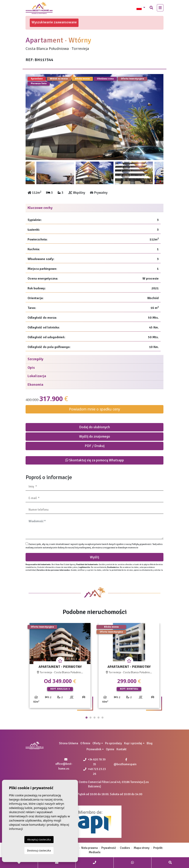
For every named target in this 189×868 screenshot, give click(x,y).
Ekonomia (35, 385)
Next (158, 117)
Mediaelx (95, 852)
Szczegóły (35, 359)
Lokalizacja (37, 376)
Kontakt (121, 749)
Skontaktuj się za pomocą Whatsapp (95, 460)
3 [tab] (94, 718)
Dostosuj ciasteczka (39, 850)
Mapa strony (142, 848)
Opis (31, 368)
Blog (150, 743)
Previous (31, 117)
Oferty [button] (96, 743)
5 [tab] (102, 718)
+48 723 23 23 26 (94, 771)
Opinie (110, 749)
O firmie (85, 743)
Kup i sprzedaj (133, 743)
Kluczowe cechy (40, 208)
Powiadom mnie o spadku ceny (94, 409)
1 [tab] (87, 718)
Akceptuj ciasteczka (39, 839)
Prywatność (109, 848)
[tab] (94, 208)
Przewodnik (94, 749)
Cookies (125, 848)
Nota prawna (90, 848)
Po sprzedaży (113, 743)
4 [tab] (98, 718)
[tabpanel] (60, 667)
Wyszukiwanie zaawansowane (54, 22)
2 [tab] (91, 718)
